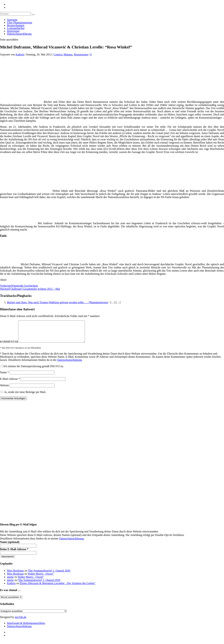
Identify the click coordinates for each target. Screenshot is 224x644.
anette (10, 581)
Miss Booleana (15, 575)
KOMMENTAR (9, 346)
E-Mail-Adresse (10, 383)
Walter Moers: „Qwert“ (41, 578)
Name (4, 377)
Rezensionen (81, 54)
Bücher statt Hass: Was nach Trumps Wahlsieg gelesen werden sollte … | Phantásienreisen (58, 302)
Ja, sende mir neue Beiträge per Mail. (23, 396)
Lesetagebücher (16, 28)
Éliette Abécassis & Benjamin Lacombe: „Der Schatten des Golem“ (58, 587)
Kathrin (20, 54)
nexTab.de (20, 621)
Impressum (13, 31)
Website (4, 390)
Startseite (12, 20)
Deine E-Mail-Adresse (14, 553)
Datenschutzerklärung (19, 34)
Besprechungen (16, 25)
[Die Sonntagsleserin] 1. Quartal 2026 (49, 575)
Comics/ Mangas (63, 54)
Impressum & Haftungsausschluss (26, 627)
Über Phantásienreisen (20, 23)
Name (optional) (10, 546)
